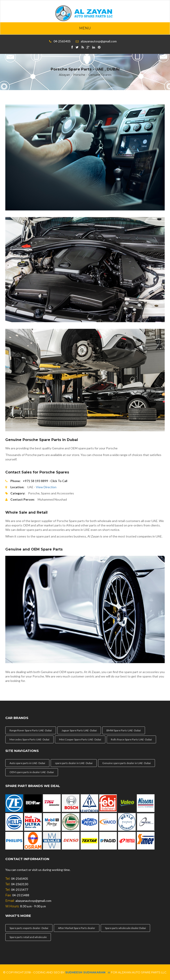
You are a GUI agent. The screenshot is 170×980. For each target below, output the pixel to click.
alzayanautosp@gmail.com (99, 41)
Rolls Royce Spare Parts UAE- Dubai (131, 739)
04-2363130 (20, 884)
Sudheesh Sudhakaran (85, 972)
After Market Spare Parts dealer (77, 928)
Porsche (79, 75)
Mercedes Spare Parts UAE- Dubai (29, 739)
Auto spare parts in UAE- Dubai (27, 763)
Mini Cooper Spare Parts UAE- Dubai (80, 739)
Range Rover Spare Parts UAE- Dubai (31, 730)
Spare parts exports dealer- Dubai (29, 928)
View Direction (46, 487)
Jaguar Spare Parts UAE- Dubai (79, 730)
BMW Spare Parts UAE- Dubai (124, 730)
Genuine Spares (100, 75)
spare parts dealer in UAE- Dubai (74, 763)
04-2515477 (20, 890)
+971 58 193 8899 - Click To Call (45, 481)
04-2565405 (62, 41)
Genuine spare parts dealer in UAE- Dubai (127, 763)
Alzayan (64, 75)
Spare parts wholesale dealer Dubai (125, 928)
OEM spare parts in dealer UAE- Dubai (32, 772)
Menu (85, 28)
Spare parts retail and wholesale (28, 937)
